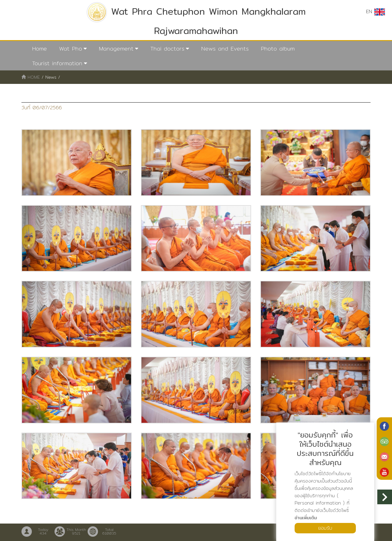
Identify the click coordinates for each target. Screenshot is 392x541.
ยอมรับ (325, 528)
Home (40, 49)
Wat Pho (71, 49)
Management (116, 49)
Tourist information (57, 63)
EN (375, 12)
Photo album (278, 49)
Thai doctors (167, 49)
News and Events (225, 49)
